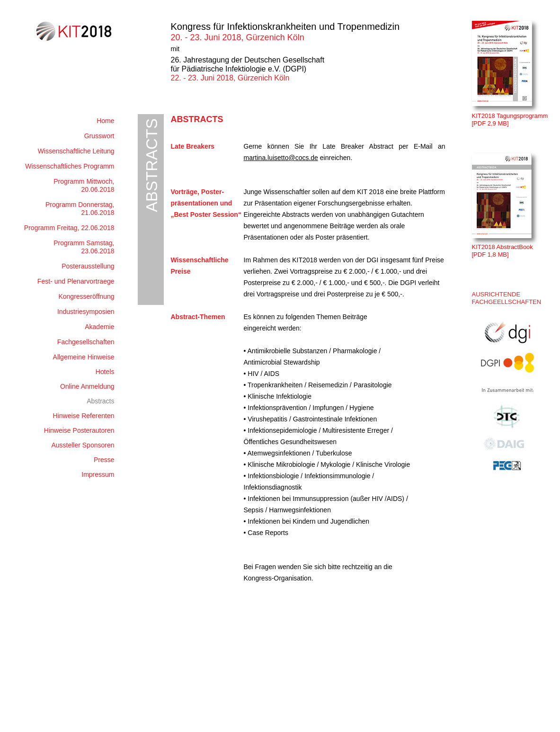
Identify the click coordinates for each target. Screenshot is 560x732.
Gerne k (257, 146)
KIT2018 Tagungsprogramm (510, 116)
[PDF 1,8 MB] (490, 254)
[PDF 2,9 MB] (490, 123)
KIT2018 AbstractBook (502, 247)
